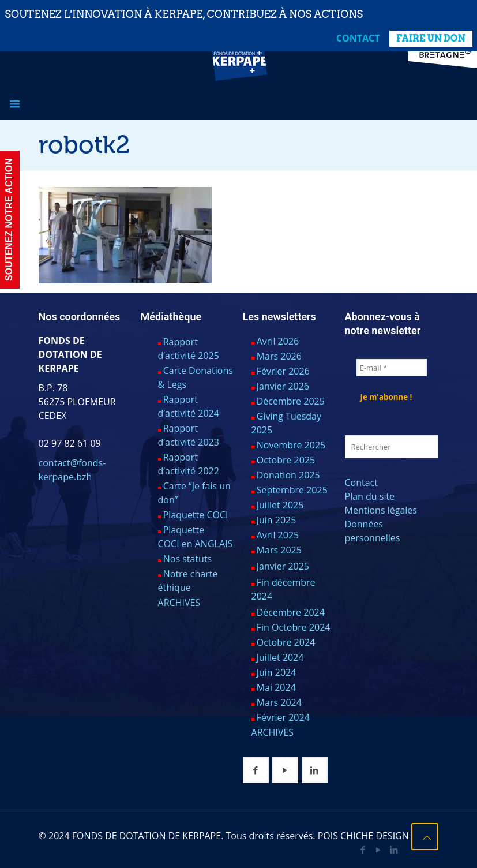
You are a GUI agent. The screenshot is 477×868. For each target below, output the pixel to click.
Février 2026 (283, 371)
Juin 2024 (277, 672)
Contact (358, 38)
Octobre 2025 (286, 460)
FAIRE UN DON (431, 38)
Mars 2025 (279, 550)
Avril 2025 (278, 535)
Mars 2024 (279, 702)
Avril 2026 (278, 341)
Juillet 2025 (280, 505)
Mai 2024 (276, 687)
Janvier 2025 (283, 566)
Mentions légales (381, 510)
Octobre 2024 (286, 642)
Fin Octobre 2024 (294, 627)
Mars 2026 (279, 356)
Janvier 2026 (283, 386)
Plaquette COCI (196, 515)
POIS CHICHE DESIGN (363, 836)
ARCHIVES (179, 603)
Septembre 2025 (292, 490)
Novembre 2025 (291, 445)
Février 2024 (283, 717)
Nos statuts (188, 559)
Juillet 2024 (280, 657)
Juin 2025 (277, 520)
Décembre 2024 (291, 612)
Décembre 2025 (291, 401)
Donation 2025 (288, 475)
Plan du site (370, 496)
